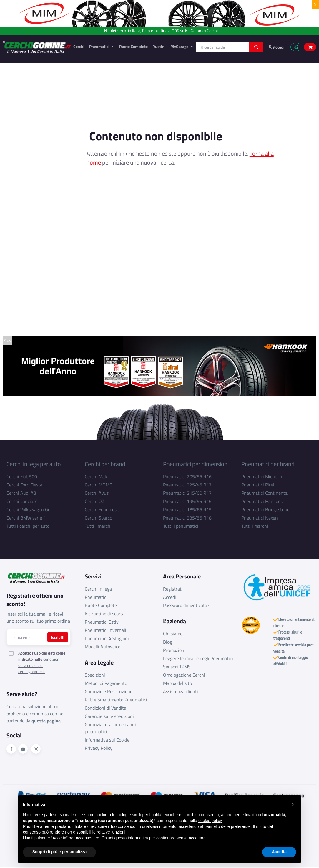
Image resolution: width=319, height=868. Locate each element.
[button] (293, 805)
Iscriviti (58, 637)
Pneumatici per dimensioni (196, 464)
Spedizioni (95, 675)
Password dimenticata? (186, 605)
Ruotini (159, 46)
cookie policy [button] (210, 821)
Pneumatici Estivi (102, 622)
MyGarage (180, 46)
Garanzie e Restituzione (109, 691)
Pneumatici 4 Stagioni (107, 638)
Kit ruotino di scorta (105, 614)
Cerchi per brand (105, 464)
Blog (167, 642)
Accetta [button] (279, 852)
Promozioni (174, 650)
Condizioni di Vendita (105, 708)
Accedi (170, 597)
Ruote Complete (133, 46)
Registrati (173, 589)
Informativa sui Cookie (107, 740)
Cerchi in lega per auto (34, 464)
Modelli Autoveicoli (104, 647)
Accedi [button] (276, 47)
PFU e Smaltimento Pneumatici (116, 700)
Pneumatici (100, 46)
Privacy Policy (99, 748)
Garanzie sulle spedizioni (109, 716)
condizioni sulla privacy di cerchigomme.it (39, 665)
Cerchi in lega (98, 589)
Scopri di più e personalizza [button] (59, 852)
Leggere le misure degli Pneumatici (198, 658)
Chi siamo (173, 634)
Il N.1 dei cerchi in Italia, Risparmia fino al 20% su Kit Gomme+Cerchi (160, 31)
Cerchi (79, 46)
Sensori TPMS (177, 667)
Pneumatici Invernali (105, 630)
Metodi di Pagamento (106, 683)
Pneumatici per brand (268, 464)
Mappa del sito (177, 683)
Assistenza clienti (181, 691)
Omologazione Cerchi (184, 675)
